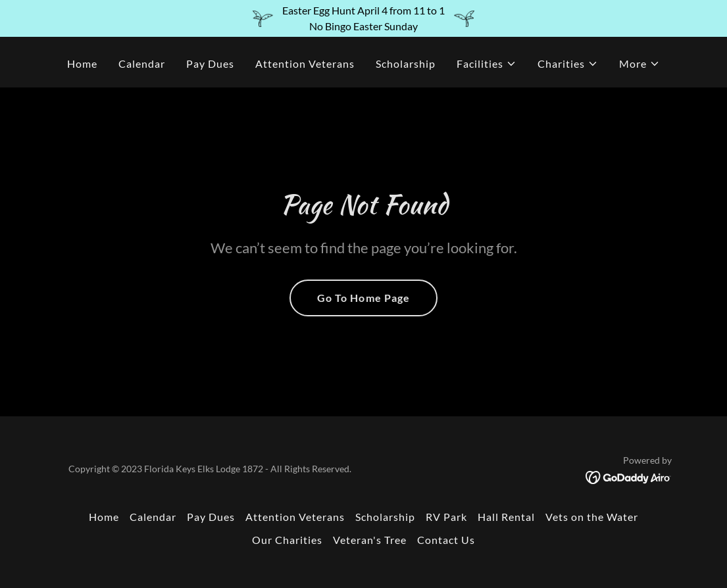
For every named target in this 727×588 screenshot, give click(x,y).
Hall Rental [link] (506, 517)
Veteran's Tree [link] (370, 540)
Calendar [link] (142, 63)
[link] (629, 476)
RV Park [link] (446, 517)
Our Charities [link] (287, 540)
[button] (487, 64)
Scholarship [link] (406, 63)
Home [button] (104, 517)
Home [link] (82, 63)
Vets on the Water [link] (592, 517)
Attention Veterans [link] (305, 63)
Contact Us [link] (446, 540)
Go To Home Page (363, 298)
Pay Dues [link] (210, 63)
